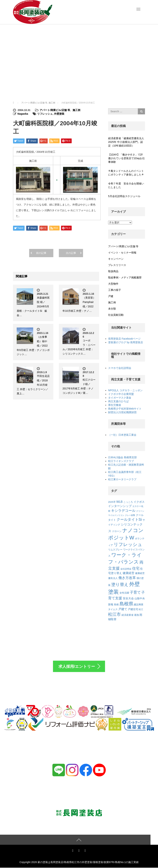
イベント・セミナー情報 (122, 253)
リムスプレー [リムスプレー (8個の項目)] (115, 550)
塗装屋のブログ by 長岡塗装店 (126, 342)
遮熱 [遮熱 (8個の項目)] (137, 615)
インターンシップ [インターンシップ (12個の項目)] (120, 506)
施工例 (76, 110)
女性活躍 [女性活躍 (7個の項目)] (124, 593)
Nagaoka (23, 114)
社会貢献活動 (116, 315)
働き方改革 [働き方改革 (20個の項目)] (127, 578)
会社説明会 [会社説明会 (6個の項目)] (126, 569)
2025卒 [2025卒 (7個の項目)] (112, 502)
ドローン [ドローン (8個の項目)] (117, 531)
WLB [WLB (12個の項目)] (120, 502)
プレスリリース (117, 265)
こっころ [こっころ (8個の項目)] (128, 502)
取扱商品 (113, 271)
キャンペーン (116, 259)
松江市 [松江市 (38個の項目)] (114, 614)
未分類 (112, 309)
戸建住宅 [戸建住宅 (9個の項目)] (133, 609)
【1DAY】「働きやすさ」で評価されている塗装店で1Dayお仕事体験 (127, 158)
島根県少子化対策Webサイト (125, 409)
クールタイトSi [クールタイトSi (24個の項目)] (129, 519)
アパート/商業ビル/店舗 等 (55, 110)
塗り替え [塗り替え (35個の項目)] (120, 584)
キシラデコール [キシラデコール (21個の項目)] (123, 510)
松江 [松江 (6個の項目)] (141, 609)
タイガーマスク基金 (120, 398)
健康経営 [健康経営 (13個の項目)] (128, 573)
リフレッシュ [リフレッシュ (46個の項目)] (128, 544)
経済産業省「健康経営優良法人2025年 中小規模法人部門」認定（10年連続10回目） (126, 142)
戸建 (111, 296)
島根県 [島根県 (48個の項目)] (126, 604)
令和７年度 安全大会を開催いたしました (126, 185)
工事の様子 (115, 290)
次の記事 (71, 253)
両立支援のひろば (118, 401)
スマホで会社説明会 (120, 368)
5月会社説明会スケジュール (124, 196)
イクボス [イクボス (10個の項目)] (139, 502)
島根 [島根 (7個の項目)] (116, 605)
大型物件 (113, 284)
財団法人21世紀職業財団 (122, 412)
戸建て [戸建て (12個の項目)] (123, 609)
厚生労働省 (115, 405)
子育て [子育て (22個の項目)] (135, 592)
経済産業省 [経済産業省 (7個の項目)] (127, 615)
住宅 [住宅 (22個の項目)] (136, 568)
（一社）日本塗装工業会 (122, 435)
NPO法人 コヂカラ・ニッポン (125, 390)
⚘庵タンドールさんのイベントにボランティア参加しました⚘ (126, 173)
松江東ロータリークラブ (122, 479)
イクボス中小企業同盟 (121, 394)
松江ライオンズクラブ (121, 461)
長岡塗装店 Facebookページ (124, 339)
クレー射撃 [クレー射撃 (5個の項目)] (130, 515)
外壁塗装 (59, 114)
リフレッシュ (45, 114)
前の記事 (41, 253)
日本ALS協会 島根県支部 (122, 457)
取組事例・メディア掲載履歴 (125, 277)
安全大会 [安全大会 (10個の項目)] (128, 598)
